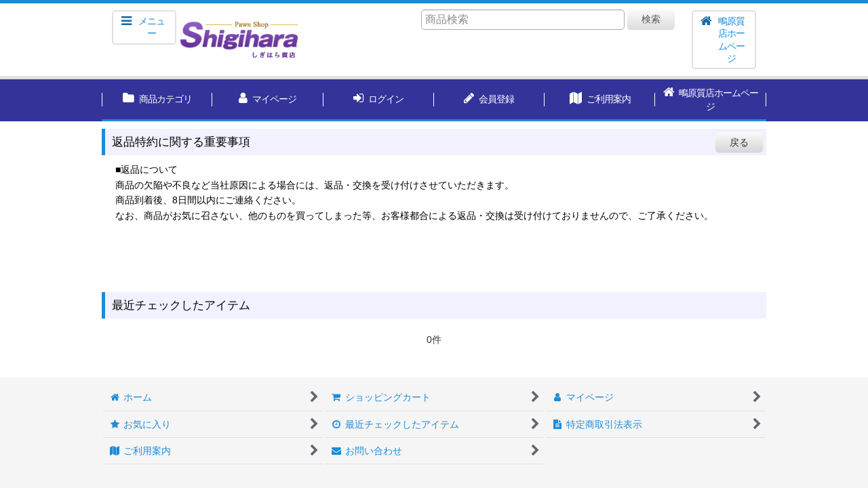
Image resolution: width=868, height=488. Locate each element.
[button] (144, 27)
